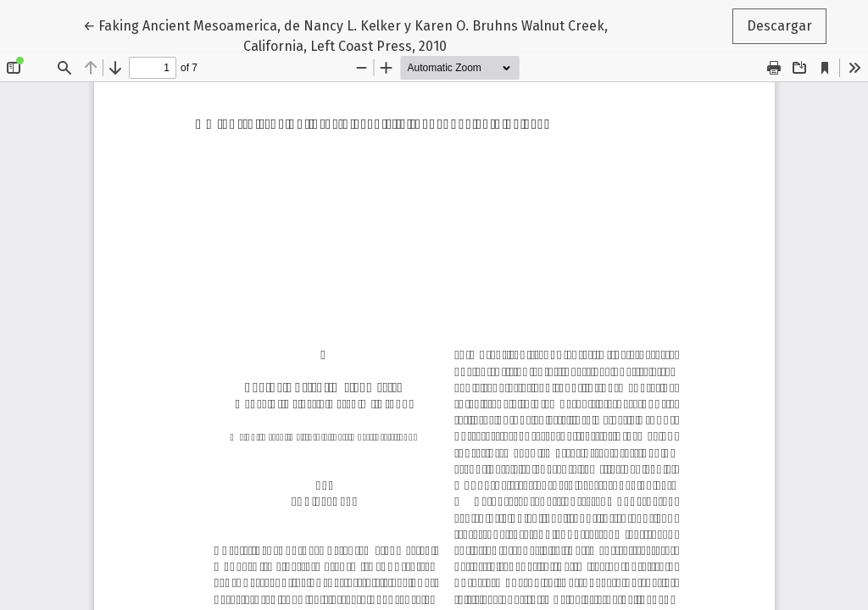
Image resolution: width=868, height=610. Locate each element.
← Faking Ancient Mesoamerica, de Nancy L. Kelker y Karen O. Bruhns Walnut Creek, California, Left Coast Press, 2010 (345, 35)
